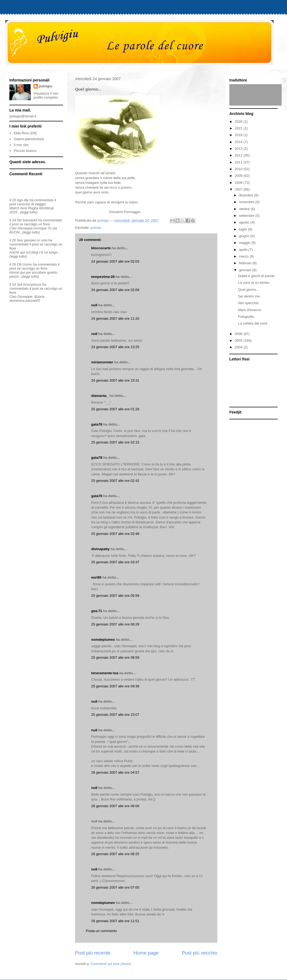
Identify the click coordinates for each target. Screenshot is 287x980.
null (94, 305)
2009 (239, 176)
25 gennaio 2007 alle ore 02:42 (115, 481)
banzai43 (30, 220)
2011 (239, 162)
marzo (244, 256)
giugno (245, 236)
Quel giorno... (248, 290)
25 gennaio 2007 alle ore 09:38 (115, 686)
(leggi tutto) (29, 212)
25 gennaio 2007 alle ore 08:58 (115, 657)
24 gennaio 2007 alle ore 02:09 (115, 290)
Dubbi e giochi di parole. (257, 276)
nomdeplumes (103, 640)
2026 (239, 122)
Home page (146, 953)
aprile (244, 250)
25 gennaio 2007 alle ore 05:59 (115, 596)
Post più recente (93, 953)
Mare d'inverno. (250, 310)
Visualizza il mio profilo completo (46, 95)
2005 (239, 340)
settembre (247, 216)
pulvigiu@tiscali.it (23, 116)
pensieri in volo (36, 240)
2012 (239, 155)
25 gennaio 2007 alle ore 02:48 (115, 534)
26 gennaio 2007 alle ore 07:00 (115, 887)
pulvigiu (46, 86)
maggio (245, 243)
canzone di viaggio (31, 204)
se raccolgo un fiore (35, 224)
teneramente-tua (105, 673)
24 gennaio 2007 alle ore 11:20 (115, 318)
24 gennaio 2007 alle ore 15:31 (115, 380)
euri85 (96, 577)
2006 (239, 334)
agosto (245, 222)
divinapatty (100, 549)
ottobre (245, 209)
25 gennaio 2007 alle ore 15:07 (115, 715)
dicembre (247, 195)
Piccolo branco (25, 151)
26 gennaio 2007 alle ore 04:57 (115, 772)
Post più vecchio (200, 953)
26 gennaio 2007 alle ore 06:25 (115, 854)
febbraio (246, 263)
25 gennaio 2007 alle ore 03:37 (115, 562)
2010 (239, 169)
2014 (239, 142)
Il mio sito (21, 145)
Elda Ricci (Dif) (25, 133)
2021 (239, 128)
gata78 (97, 424)
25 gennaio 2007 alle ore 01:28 (115, 409)
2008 (239, 183)
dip (26, 200)
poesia (96, 228)
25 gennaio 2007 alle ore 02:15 (115, 442)
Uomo (27, 264)
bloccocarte (101, 248)
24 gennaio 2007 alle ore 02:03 (115, 261)
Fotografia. (246, 317)
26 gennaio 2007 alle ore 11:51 (115, 921)
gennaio (246, 270)
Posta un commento (101, 931)
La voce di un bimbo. (254, 283)
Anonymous (32, 284)
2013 (239, 149)
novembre (247, 202)
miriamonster (102, 362)
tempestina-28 (103, 277)
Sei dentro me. (249, 296)
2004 (239, 347)
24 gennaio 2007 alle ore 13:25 (115, 347)
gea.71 (97, 611)
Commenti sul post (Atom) (111, 964)
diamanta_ (100, 396)
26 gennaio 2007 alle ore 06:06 (115, 806)
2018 (239, 135)
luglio (244, 229)
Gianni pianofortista (29, 139)
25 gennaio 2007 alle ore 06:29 (115, 624)
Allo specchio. (249, 303)
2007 (239, 189)
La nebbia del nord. (253, 323)
